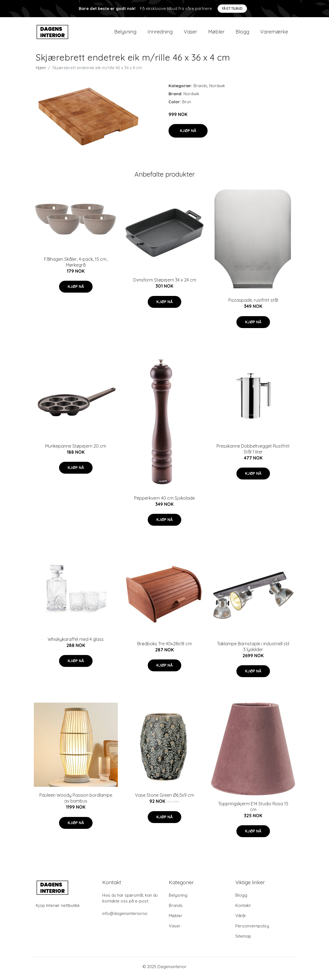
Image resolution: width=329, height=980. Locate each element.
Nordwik (217, 90)
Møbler (216, 34)
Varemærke (274, 34)
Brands (200, 90)
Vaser (190, 34)
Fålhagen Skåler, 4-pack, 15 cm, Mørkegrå (76, 266)
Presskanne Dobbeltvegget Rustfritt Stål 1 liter (253, 453)
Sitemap (243, 940)
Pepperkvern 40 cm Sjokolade (164, 502)
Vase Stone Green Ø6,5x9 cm (164, 799)
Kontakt (243, 909)
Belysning (125, 34)
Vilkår (241, 920)
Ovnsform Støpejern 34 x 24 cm (164, 284)
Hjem (41, 72)
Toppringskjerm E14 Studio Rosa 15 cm (253, 810)
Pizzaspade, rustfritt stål (253, 304)
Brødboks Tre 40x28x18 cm (164, 648)
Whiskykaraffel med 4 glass (76, 643)
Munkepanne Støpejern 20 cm (76, 450)
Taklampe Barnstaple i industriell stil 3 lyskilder (253, 650)
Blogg (242, 34)
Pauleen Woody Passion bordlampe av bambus (76, 802)
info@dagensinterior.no (125, 917)
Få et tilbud (232, 8)
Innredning (160, 34)
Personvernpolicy (252, 930)
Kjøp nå (188, 135)
